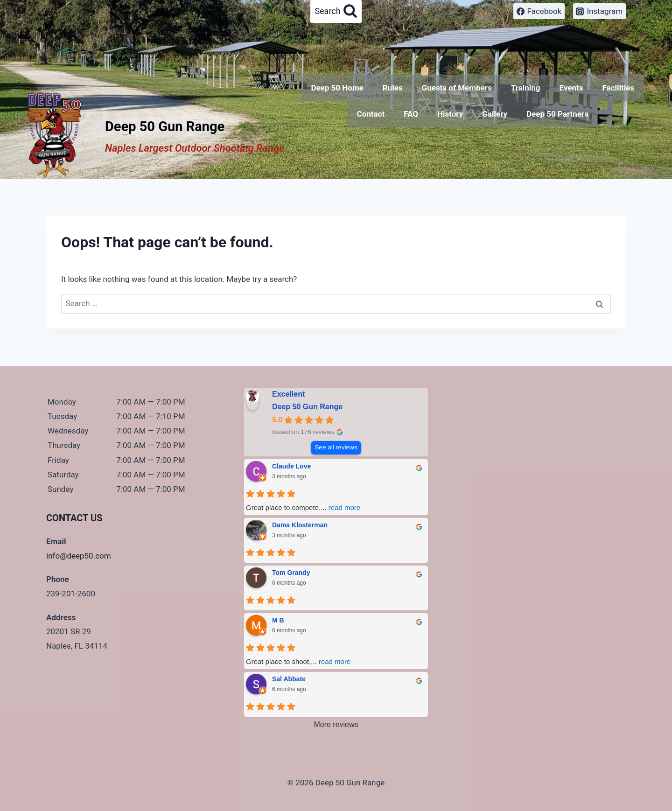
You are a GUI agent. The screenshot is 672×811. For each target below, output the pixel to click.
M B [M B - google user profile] (278, 620)
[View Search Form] (336, 11)
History (450, 114)
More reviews (336, 724)
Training (526, 88)
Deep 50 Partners (557, 114)
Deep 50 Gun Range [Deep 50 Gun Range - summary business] (307, 407)
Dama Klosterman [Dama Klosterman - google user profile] (300, 525)
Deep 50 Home (337, 88)
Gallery (495, 114)
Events (571, 88)
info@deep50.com (79, 556)
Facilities (618, 88)
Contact (371, 114)
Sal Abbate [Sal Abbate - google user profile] (289, 679)
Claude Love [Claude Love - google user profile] (291, 466)
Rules (393, 88)
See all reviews (336, 447)
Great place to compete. (303, 507)
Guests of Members (457, 88)
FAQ (411, 114)
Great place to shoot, (298, 661)
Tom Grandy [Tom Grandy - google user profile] (291, 573)
